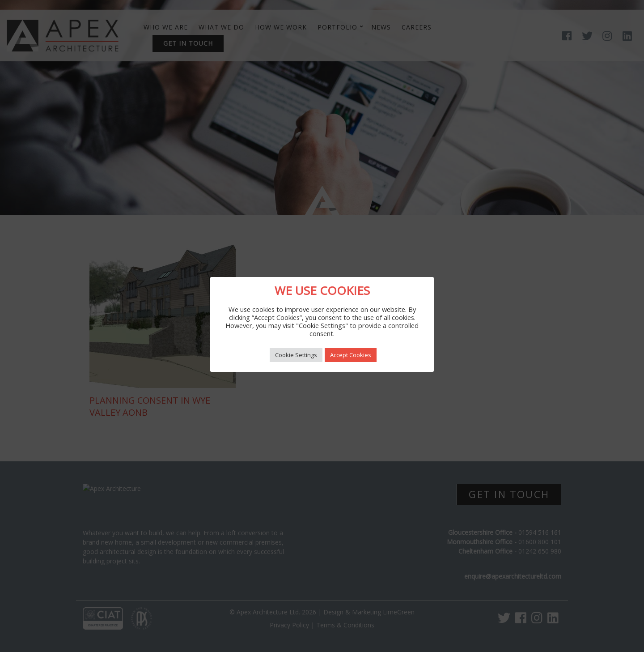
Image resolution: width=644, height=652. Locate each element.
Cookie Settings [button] (296, 355)
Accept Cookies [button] (351, 355)
